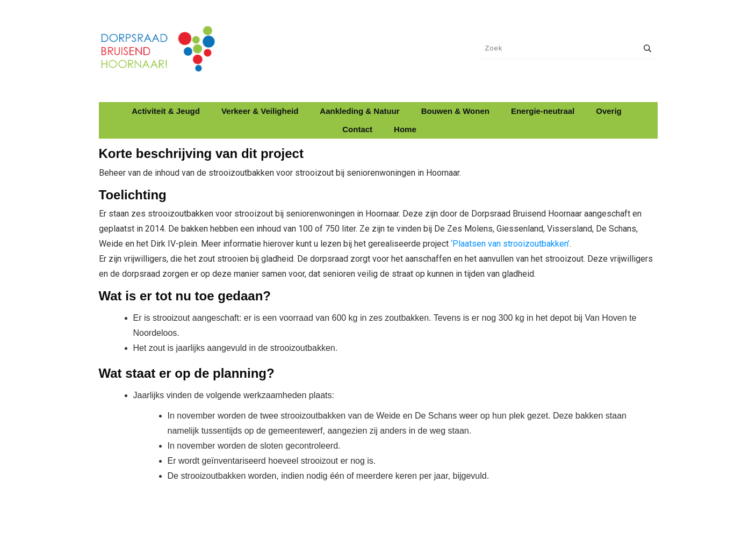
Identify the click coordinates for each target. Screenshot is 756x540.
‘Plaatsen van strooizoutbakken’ (510, 244)
